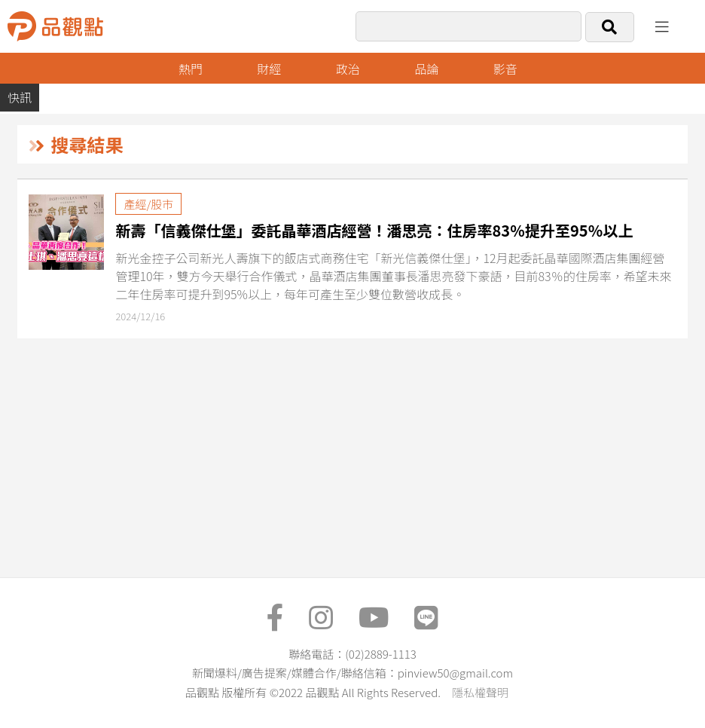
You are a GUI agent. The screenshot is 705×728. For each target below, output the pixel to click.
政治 (348, 69)
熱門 (191, 69)
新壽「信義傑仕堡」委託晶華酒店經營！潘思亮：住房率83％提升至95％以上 (374, 230)
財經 (269, 69)
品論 (426, 69)
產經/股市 (148, 204)
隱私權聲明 (480, 692)
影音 (505, 69)
